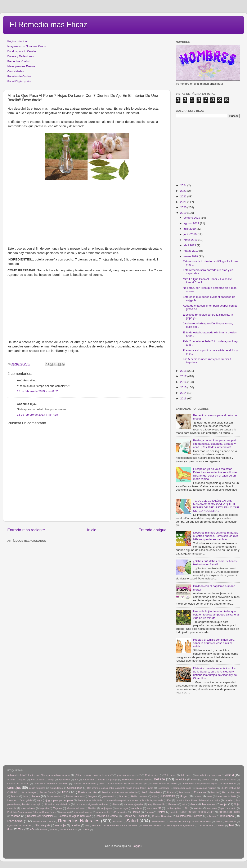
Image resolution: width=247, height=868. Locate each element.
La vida (228, 800)
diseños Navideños (152, 792)
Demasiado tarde (182, 788)
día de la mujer (29, 792)
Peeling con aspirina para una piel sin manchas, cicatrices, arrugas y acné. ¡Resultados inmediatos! (214, 444)
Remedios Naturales (79, 821)
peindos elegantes (83, 812)
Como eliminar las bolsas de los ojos (128, 784)
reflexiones (227, 816)
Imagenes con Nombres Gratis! (27, 46)
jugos (39, 800)
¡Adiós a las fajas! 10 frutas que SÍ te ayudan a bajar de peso (39, 775)
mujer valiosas (28, 808)
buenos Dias (208, 780)
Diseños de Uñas (88, 792)
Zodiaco (85, 829)
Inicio (92, 530)
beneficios (181, 780)
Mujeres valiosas (75, 808)
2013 (184, 398)
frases (36, 796)
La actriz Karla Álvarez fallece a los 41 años (198, 800)
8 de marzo (186, 775)
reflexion (212, 816)
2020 (184, 207)
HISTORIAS (168, 796)
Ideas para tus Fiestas (21, 66)
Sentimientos (158, 821)
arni (76, 780)
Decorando (163, 788)
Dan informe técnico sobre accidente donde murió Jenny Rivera (120, 788)
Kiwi (169, 800)
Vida (53, 829)
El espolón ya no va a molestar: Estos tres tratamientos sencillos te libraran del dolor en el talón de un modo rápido (215, 474)
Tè (86, 825)
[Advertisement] (87, 215)
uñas (33, 829)
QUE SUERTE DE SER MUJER (198, 812)
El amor (171, 792)
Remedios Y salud (19, 61)
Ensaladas (200, 792)
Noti (187, 808)
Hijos (154, 796)
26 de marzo (170, 775)
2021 (184, 202)
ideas (209, 796)
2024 (184, 185)
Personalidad (121, 812)
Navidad (92, 808)
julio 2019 (190, 229)
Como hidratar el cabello (164, 784)
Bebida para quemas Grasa (136, 780)
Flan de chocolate (231, 792)
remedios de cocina (43, 821)
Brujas (194, 780)
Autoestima (88, 780)
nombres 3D (154, 808)
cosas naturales (37, 788)
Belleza (159, 779)
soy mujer (61, 825)
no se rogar (122, 808)
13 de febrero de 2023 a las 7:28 (37, 415)
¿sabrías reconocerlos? (129, 775)
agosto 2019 (192, 223)
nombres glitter (173, 808)
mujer (224, 804)
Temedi (221, 825)
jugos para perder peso (59, 800)
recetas (15, 816)
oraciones (212, 808)
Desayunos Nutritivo (206, 788)
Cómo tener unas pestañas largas (199, 784)
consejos (14, 788)
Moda (194, 804)
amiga (51, 780)
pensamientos (103, 812)
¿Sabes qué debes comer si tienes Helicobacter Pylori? (215, 563)
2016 (184, 382)
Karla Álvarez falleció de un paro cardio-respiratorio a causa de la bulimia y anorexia (120, 800)
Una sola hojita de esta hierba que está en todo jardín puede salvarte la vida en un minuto (216, 615)
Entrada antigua (152, 530)
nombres (137, 808)
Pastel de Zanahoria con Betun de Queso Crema (32, 812)
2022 (184, 196)
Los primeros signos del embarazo (92, 804)
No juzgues (106, 808)
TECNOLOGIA (206, 825)
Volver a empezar (68, 829)
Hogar (184, 796)
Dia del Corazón (48, 792)
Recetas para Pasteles (189, 816)
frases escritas (54, 796)
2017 (184, 376)
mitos (184, 804)
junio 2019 (190, 234)
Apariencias (64, 780)
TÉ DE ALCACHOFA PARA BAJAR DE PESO (115, 825)
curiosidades (56, 788)
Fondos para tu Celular (22, 51)
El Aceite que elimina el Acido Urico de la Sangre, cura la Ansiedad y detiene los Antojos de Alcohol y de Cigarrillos (215, 673)
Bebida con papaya (108, 780)
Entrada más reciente (26, 530)
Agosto (23, 780)
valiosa (44, 829)
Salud (132, 821)
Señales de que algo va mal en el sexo (190, 821)
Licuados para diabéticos (58, 804)
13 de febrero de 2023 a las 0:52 (37, 391)
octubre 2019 (192, 218)
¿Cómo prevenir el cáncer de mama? (94, 775)
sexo (218, 821)
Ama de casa (37, 780)
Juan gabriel (26, 800)
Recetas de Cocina (19, 76)
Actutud (11, 780)
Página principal (17, 41)
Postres (161, 812)
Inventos (12, 800)
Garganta (93, 796)
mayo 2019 (191, 240)
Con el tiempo (229, 784)
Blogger (136, 846)
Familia (214, 792)
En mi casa (184, 792)
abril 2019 (190, 245)
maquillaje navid (156, 804)
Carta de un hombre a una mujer (51, 784)
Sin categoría (43, 825)
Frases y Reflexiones (21, 56)
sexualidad (231, 821)
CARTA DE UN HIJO (18, 784)
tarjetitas (76, 825)
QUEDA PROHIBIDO (229, 812)
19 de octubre (152, 775)
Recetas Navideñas (162, 816)
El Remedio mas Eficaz (48, 25)
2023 (184, 191)
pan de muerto (229, 808)
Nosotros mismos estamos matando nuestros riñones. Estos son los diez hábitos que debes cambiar (216, 536)
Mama (116, 804)
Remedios (15, 821)
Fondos (15, 796)
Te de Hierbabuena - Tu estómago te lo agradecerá (168, 825)
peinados (65, 812)
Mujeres (57, 808)
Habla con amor (139, 796)
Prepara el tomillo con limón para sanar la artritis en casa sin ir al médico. (214, 643)
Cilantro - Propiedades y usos (88, 784)
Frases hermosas (75, 796)
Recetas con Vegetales (40, 816)
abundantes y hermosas (209, 775)
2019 (184, 213)
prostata (174, 812)
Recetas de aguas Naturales (75, 816)
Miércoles (173, 804)
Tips (21, 829)
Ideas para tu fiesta (226, 796)
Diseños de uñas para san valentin (120, 792)
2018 (184, 371)
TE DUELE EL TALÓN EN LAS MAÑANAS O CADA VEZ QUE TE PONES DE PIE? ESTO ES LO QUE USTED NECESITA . (216, 506)
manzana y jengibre (134, 804)
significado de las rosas (19, 825)
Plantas (136, 812)
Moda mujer (209, 804)
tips (10, 829)
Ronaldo (117, 821)
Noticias (198, 808)
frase (25, 796)
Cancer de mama (228, 780)
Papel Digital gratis (19, 81)
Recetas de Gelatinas (135, 816)
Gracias (123, 796)
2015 (184, 387)
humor (198, 796)
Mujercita (44, 808)
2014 (184, 393)
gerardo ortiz (108, 796)
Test (231, 825)
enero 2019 (191, 256)
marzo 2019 (191, 251)
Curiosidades (16, 71)
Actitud (229, 775)
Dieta (64, 792)
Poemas (149, 812)
